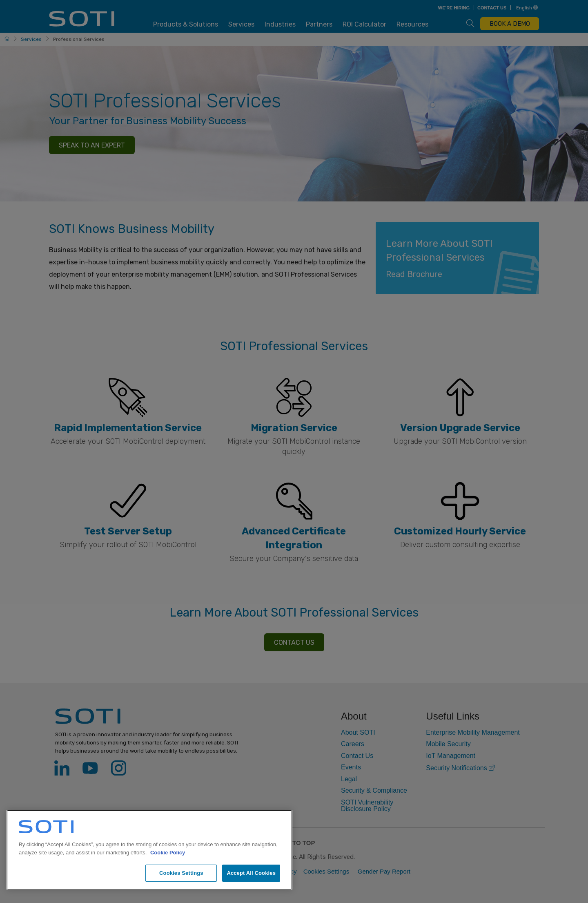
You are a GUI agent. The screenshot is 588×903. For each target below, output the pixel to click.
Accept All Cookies (251, 873)
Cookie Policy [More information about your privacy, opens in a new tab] (168, 853)
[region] (149, 850)
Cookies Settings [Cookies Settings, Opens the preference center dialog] (181, 873)
